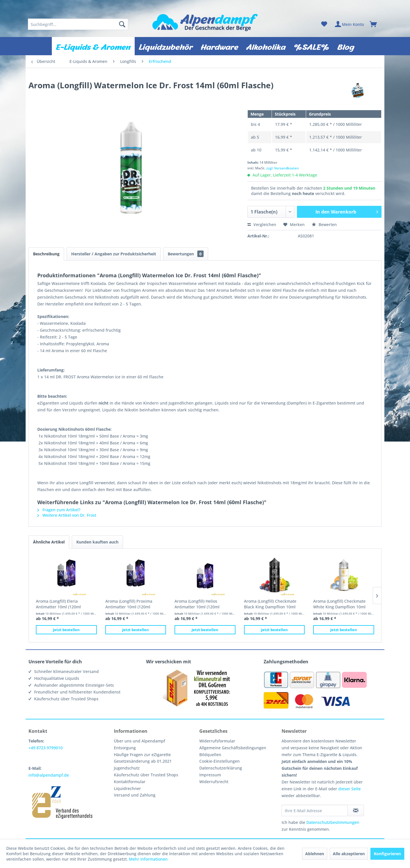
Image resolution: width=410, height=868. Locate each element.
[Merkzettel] (324, 24)
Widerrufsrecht (214, 782)
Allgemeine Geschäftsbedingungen (233, 748)
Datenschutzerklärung (221, 768)
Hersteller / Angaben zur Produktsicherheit (114, 254)
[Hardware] (220, 46)
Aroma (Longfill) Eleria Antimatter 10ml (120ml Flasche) (58, 604)
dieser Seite (349, 789)
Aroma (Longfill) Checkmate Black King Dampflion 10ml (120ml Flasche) (270, 604)
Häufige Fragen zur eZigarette (142, 755)
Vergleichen (262, 224)
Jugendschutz (127, 768)
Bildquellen (210, 755)
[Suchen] (122, 24)
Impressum (210, 775)
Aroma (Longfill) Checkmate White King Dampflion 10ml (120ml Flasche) (339, 604)
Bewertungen (186, 254)
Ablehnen (315, 854)
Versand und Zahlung (135, 795)
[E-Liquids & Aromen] (93, 46)
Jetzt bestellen (66, 630)
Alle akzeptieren (349, 854)
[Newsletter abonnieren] (356, 810)
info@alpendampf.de (49, 775)
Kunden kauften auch (97, 542)
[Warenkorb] (376, 24)
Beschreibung (46, 254)
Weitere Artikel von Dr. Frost (67, 515)
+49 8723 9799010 (46, 748)
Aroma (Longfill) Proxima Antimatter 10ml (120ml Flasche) (129, 604)
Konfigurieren (387, 854)
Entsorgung (125, 748)
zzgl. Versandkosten (283, 168)
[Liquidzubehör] (166, 46)
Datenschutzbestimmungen (333, 822)
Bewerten (324, 224)
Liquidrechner (127, 788)
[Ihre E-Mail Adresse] (315, 810)
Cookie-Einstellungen (220, 761)
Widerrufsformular (217, 741)
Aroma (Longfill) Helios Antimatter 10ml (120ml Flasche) (197, 604)
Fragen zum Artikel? (59, 510)
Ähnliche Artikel (49, 542)
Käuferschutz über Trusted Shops (146, 775)
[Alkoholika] (266, 46)
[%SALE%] (311, 46)
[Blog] (346, 46)
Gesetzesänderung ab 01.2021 (143, 761)
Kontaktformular (130, 782)
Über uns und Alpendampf (140, 741)
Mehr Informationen (148, 859)
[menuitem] (78, 24)
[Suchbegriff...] (78, 24)
